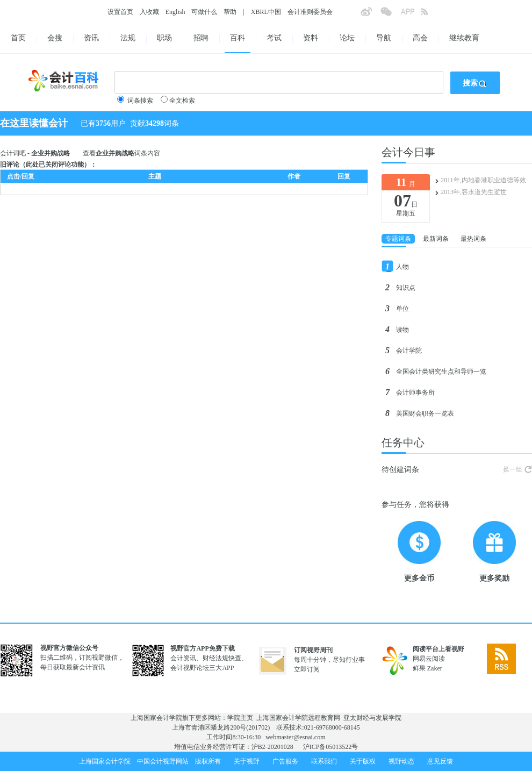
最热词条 (473, 239)
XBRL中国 (266, 12)
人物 (402, 267)
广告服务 (285, 761)
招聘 (201, 38)
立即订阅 (307, 669)
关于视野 (247, 761)
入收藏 (149, 12)
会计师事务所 (415, 392)
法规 (128, 38)
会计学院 (409, 351)
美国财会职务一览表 (425, 413)
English (175, 12)
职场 (164, 38)
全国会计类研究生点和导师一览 (441, 372)
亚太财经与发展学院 (372, 718)
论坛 (347, 38)
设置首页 (120, 12)
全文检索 (182, 101)
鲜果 (419, 668)
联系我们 (324, 761)
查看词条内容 (121, 153)
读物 (402, 330)
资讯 (91, 38)
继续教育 (464, 38)
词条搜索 (140, 101)
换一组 (513, 469)
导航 (384, 38)
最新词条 (436, 239)
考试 (274, 38)
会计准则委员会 (310, 12)
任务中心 (403, 442)
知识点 (406, 288)
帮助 (230, 12)
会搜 (55, 38)
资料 (311, 38)
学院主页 (240, 718)
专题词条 (398, 239)
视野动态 (401, 761)
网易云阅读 (429, 659)
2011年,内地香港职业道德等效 (483, 180)
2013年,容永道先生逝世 (474, 192)
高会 (420, 38)
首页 (18, 38)
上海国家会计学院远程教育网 (298, 718)
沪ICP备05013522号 (331, 747)
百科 (238, 38)
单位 (402, 309)
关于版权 (363, 761)
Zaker (435, 668)
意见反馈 (440, 761)
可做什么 (204, 12)
